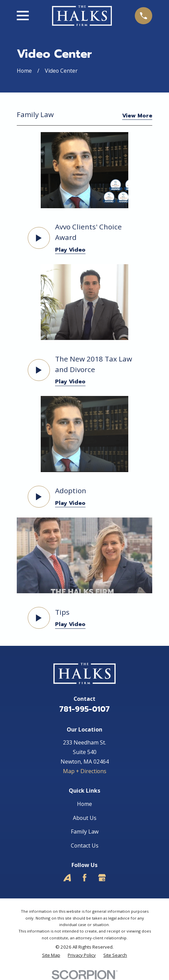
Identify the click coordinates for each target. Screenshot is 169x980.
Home (84, 804)
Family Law (85, 832)
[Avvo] (67, 878)
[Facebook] (84, 878)
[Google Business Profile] (102, 878)
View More (137, 116)
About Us (85, 818)
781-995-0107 (84, 709)
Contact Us (85, 846)
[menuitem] (51, 955)
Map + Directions (85, 771)
